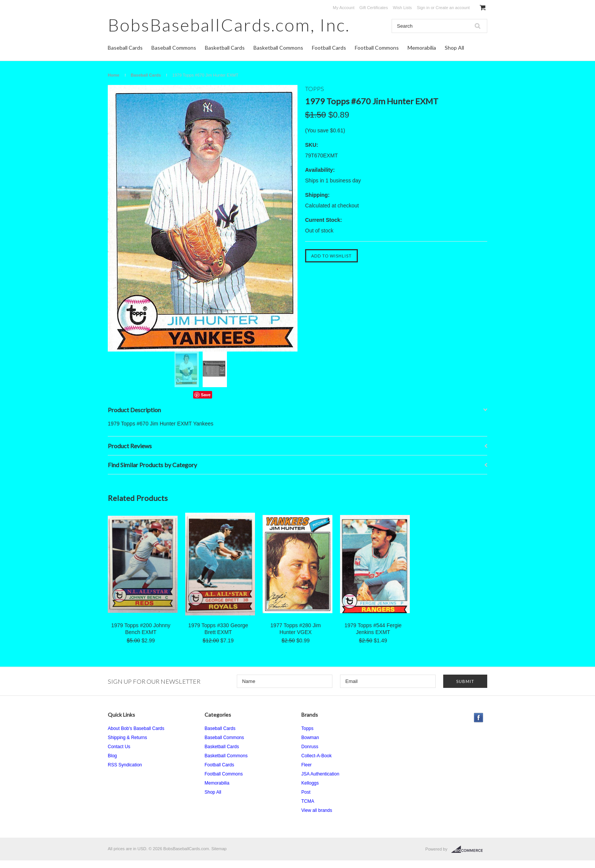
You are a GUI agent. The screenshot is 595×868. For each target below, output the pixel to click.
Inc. (229, 25)
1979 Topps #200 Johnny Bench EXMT (141, 629)
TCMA (308, 801)
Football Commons (377, 48)
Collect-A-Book (316, 756)
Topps (307, 728)
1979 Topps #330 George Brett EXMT (218, 629)
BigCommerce (469, 849)
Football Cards (329, 48)
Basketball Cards (225, 48)
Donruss (310, 747)
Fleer (306, 765)
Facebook (479, 718)
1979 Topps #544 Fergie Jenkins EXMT (373, 629)
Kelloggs (310, 783)
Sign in (423, 8)
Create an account (453, 8)
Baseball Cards (125, 48)
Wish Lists (402, 8)
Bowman (310, 738)
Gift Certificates (374, 8)
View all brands (317, 810)
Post (306, 792)
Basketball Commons (278, 48)
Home (114, 75)
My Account (344, 8)
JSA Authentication (320, 774)
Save (206, 395)
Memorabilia (422, 48)
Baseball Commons (174, 48)
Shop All (454, 48)
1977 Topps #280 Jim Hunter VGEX (296, 629)
